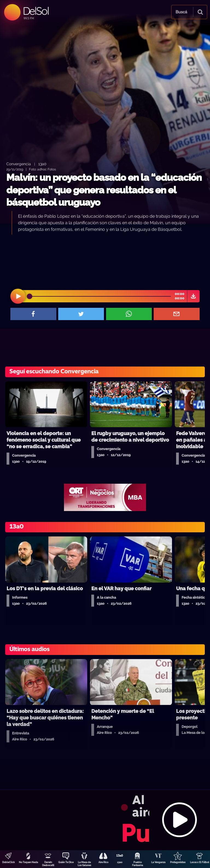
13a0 (120, 862)
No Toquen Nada (28, 862)
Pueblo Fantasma (138, 864)
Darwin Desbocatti (48, 864)
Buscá (181, 12)
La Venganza (158, 862)
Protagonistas (178, 862)
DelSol (36, 11)
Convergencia (19, 164)
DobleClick (8, 862)
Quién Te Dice (66, 862)
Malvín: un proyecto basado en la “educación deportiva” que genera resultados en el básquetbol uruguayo (104, 190)
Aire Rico (103, 862)
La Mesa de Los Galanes (84, 864)
